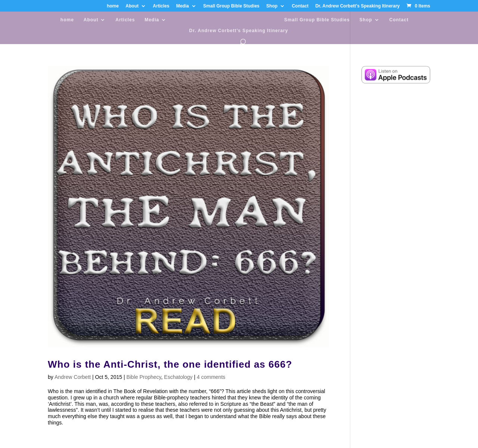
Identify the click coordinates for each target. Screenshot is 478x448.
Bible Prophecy (144, 377)
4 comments (211, 377)
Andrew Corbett (73, 377)
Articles (161, 6)
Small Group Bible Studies (231, 6)
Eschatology (178, 377)
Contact (300, 6)
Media (183, 6)
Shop (272, 6)
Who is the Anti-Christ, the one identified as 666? (170, 364)
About (132, 6)
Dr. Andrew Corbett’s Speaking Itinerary (357, 6)
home (113, 6)
